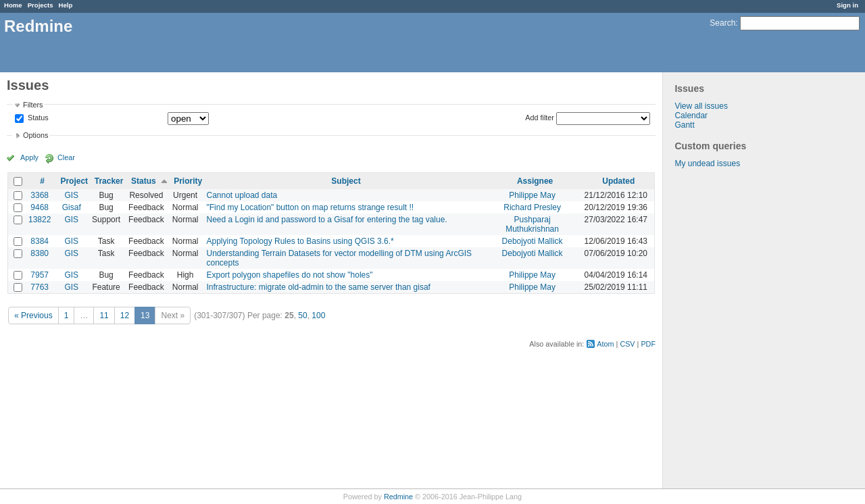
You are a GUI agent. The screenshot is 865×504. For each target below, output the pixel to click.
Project (74, 181)
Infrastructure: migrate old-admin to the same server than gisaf (318, 287)
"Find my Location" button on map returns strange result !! (310, 207)
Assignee (535, 181)
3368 (40, 195)
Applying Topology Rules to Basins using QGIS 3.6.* (300, 241)
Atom (605, 344)
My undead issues (707, 163)
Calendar (691, 116)
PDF (648, 344)
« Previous (33, 316)
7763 (40, 287)
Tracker (109, 181)
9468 (40, 207)
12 (125, 316)
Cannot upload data (242, 195)
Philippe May (532, 195)
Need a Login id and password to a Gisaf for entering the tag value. (326, 220)
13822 (40, 220)
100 (318, 316)
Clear (66, 157)
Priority (188, 181)
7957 (40, 275)
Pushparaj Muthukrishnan (532, 224)
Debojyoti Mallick (533, 241)
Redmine (398, 497)
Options (35, 135)
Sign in (847, 5)
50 (302, 316)
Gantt (684, 125)
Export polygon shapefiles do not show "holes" (289, 275)
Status (37, 118)
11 (104, 316)
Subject (346, 181)
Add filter (540, 118)
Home (13, 5)
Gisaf (72, 207)
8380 (40, 253)
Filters (33, 105)
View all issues (701, 106)
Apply (29, 157)
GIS (71, 195)
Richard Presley (532, 207)
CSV (627, 344)
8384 (40, 241)
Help (66, 5)
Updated (618, 181)
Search (722, 23)
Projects (41, 5)
